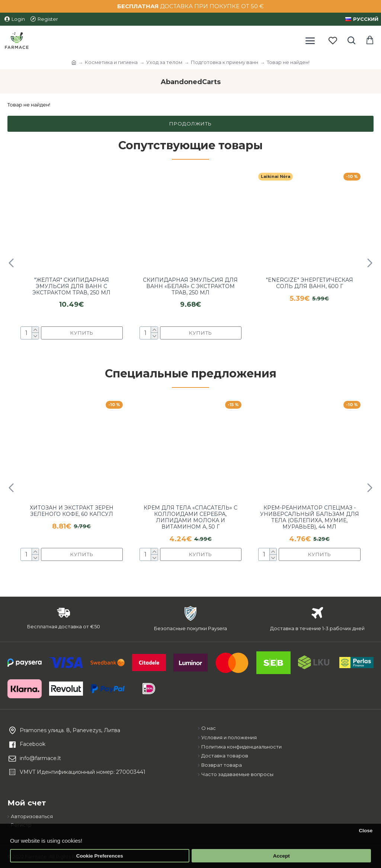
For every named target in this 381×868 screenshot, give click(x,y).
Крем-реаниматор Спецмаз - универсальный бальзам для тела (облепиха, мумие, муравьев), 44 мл (310, 517)
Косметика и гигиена (111, 62)
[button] (11, 263)
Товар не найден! (288, 62)
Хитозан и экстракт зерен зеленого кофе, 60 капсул (72, 511)
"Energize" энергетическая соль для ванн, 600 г (310, 283)
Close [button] (366, 831)
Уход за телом (164, 62)
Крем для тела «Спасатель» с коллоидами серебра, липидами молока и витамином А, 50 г (190, 517)
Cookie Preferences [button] (100, 856)
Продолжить (190, 124)
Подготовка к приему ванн (225, 62)
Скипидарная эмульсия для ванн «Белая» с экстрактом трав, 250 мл (190, 286)
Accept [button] (281, 856)
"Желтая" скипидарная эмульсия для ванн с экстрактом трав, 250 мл (71, 286)
